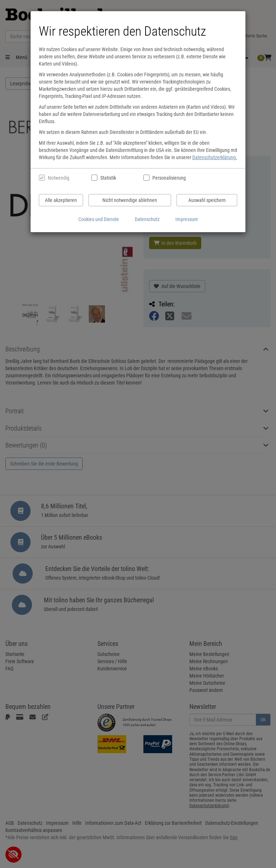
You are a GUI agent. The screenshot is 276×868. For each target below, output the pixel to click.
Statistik (108, 178)
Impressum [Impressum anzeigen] (187, 219)
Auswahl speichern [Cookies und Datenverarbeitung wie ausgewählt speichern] (207, 200)
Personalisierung (169, 178)
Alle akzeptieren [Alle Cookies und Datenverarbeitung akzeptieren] (61, 200)
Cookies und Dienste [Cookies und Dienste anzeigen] (99, 219)
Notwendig (59, 178)
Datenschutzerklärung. (215, 157)
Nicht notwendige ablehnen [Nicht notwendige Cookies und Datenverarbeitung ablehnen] (130, 200)
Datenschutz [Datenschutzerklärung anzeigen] (147, 219)
